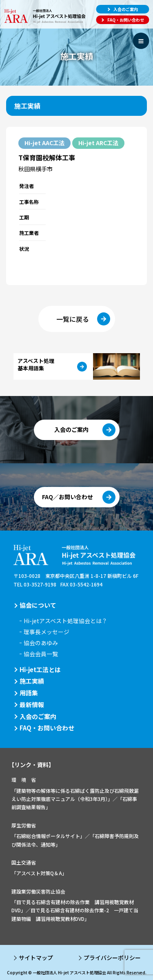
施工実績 (32, 681)
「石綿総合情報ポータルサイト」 (48, 836)
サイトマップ (36, 958)
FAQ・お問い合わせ (47, 728)
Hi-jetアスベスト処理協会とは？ (65, 621)
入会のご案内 (38, 716)
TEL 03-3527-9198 (35, 584)
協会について (38, 605)
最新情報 (32, 705)
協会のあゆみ (41, 643)
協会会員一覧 (41, 654)
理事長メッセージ (47, 632)
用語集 (29, 693)
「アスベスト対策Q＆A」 (39, 873)
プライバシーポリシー (112, 958)
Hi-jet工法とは (40, 669)
